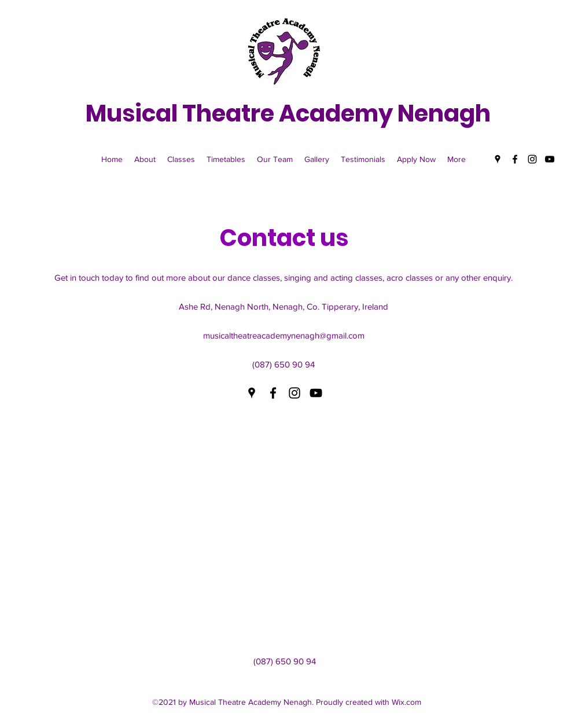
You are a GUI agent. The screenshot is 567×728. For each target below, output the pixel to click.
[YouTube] (550, 159)
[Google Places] (498, 159)
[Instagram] (532, 159)
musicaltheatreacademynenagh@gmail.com (284, 335)
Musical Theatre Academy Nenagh (288, 113)
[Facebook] (515, 159)
